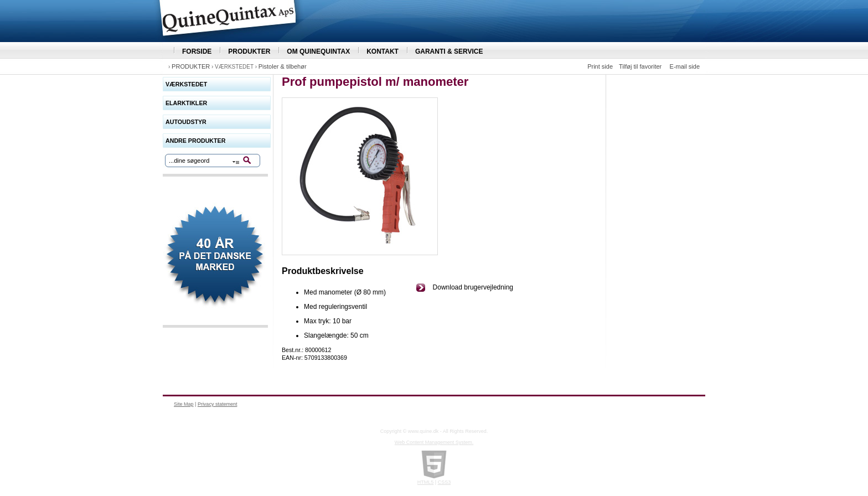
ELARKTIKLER (186, 103)
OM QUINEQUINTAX (318, 51)
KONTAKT (383, 51)
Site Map (184, 404)
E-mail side (685, 66)
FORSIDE (197, 51)
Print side (600, 66)
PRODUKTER (249, 51)
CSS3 (445, 482)
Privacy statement (218, 404)
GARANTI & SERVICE (449, 51)
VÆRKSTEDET (186, 84)
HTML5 (426, 482)
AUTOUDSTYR (186, 122)
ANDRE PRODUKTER (195, 141)
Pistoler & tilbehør (283, 66)
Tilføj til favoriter (640, 66)
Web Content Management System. (434, 442)
